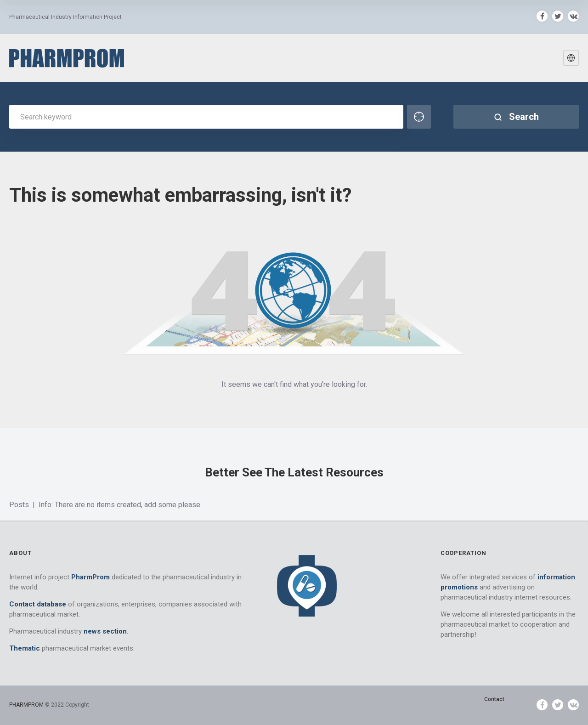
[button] (571, 58)
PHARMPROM (27, 705)
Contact (494, 699)
